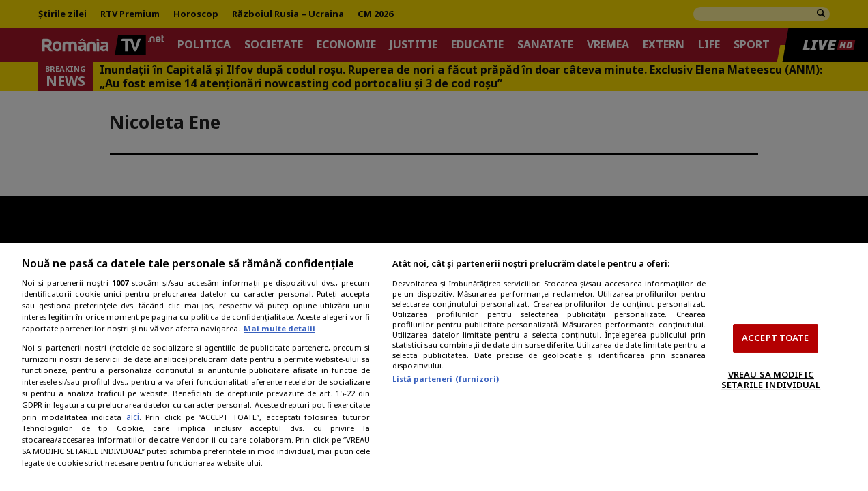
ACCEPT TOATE (776, 338)
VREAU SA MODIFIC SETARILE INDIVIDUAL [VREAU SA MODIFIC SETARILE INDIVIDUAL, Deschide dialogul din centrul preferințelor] (771, 380)
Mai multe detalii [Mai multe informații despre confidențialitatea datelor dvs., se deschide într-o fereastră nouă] (279, 328)
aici (133, 417)
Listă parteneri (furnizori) (446, 379)
